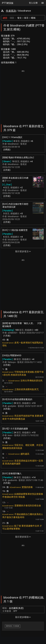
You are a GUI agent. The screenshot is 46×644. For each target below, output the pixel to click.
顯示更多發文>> (23, 251)
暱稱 (33, 18)
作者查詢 (11, 11)
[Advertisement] (23, 96)
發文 (20, 18)
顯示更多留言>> (23, 537)
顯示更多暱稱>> (23, 617)
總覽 (5, 18)
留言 (26, 18)
